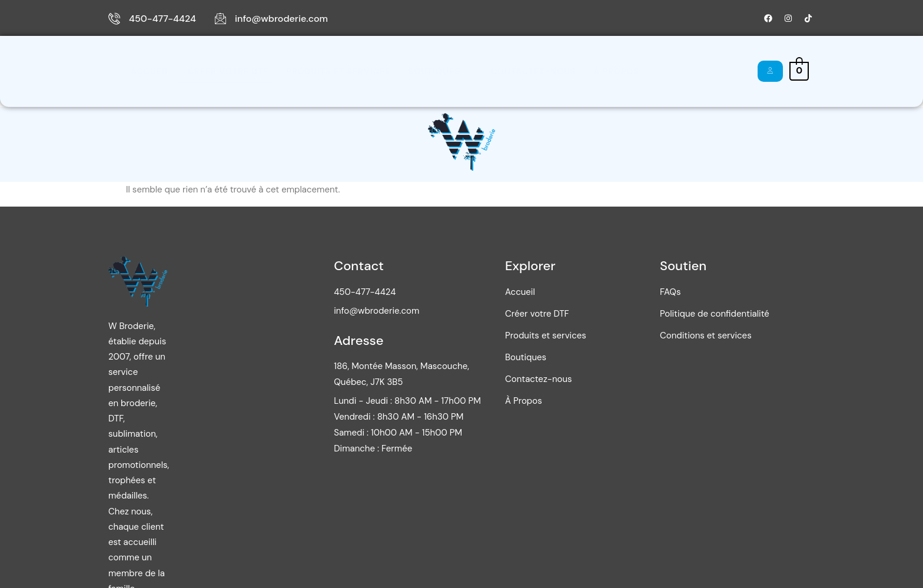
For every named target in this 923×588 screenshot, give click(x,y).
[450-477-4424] (114, 18)
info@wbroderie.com (281, 19)
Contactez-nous (504, 71)
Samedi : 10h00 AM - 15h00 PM (476, 442)
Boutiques (418, 71)
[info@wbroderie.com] (220, 18)
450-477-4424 (162, 19)
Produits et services (322, 71)
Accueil (145, 71)
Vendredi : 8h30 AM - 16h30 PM (477, 426)
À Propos (582, 71)
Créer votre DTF (217, 71)
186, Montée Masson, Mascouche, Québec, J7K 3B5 (480, 383)
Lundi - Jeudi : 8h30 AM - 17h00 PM (486, 410)
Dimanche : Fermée (451, 458)
